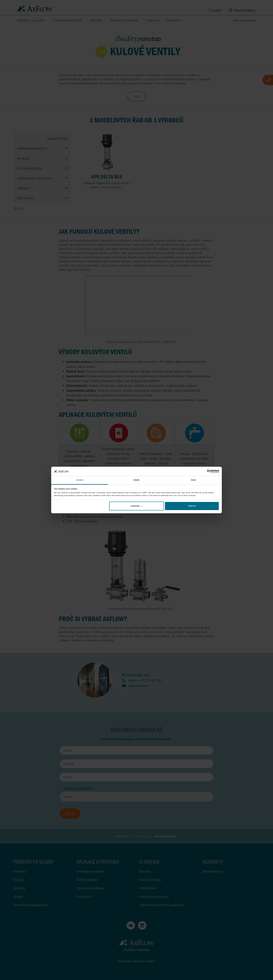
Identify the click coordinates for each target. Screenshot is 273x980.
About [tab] (193, 480)
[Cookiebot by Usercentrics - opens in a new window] (203, 471)
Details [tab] (136, 480)
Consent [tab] (80, 480)
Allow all (192, 506)
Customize (136, 506)
